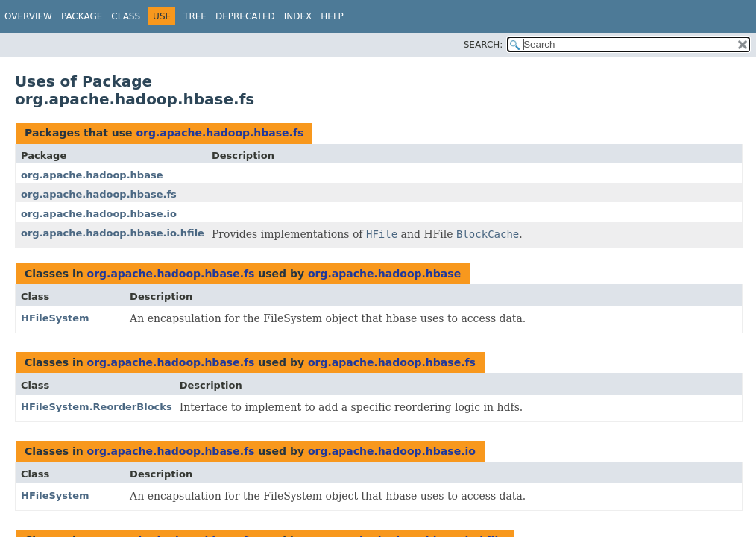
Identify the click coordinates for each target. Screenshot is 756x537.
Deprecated (245, 16)
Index (298, 16)
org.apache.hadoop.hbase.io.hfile (113, 233)
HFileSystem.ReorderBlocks (97, 407)
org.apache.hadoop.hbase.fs (220, 133)
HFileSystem (55, 318)
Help (332, 16)
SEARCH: (483, 45)
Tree (195, 16)
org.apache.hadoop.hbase (92, 175)
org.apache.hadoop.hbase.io (99, 214)
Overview (28, 16)
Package (82, 16)
